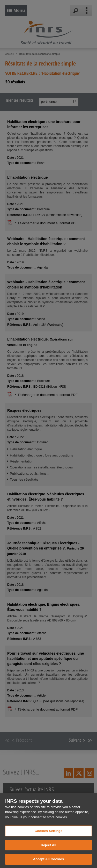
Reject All (48, 852)
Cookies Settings (49, 838)
